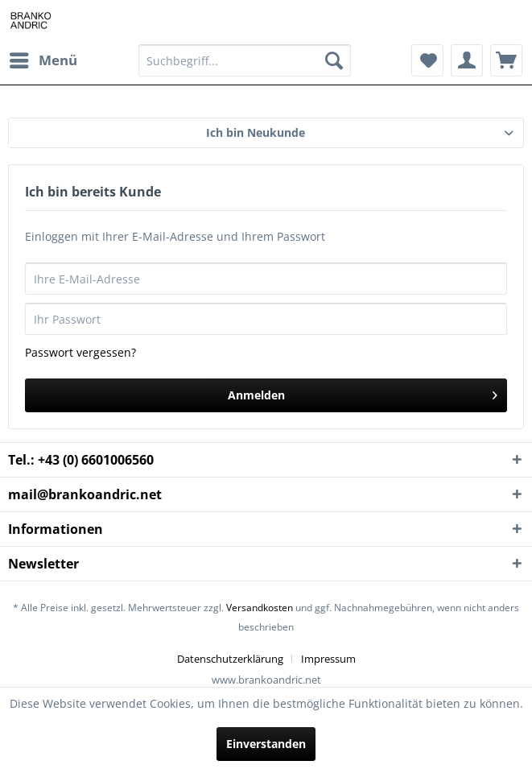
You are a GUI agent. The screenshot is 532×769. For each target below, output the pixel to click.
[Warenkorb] (506, 60)
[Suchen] (334, 60)
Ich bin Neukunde (256, 132)
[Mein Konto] (467, 60)
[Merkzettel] (427, 60)
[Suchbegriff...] (245, 60)
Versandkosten (260, 608)
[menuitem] (43, 60)
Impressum (328, 659)
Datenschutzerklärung (230, 659)
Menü (43, 58)
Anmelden (363, 393)
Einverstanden (266, 744)
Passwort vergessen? (80, 352)
